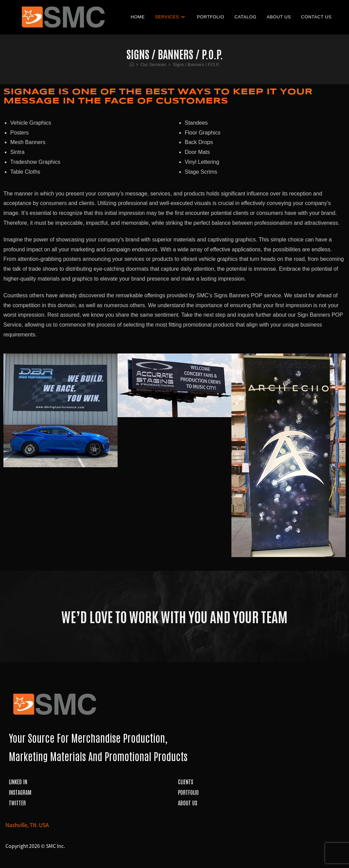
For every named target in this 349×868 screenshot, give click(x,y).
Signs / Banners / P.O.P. (196, 65)
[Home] (132, 65)
